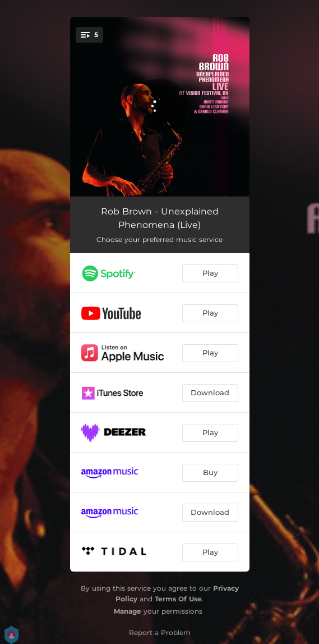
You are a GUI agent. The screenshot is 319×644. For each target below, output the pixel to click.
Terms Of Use (178, 599)
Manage (128, 611)
